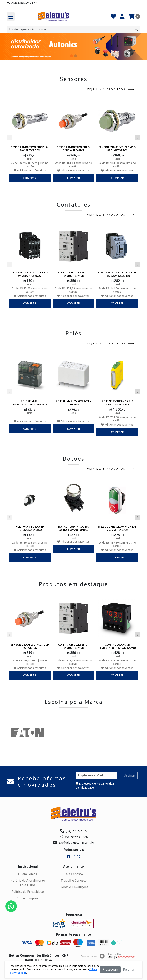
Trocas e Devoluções (74, 887)
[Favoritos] (113, 16)
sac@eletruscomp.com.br (74, 842)
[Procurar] (136, 29)
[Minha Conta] (122, 16)
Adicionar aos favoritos (30, 170)
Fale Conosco (74, 874)
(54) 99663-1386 (74, 837)
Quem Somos (28, 874)
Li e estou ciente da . (95, 786)
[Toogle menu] (11, 16)
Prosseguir (110, 969)
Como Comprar (28, 898)
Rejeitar (129, 969)
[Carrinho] (134, 16)
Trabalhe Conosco (74, 880)
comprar (30, 178)
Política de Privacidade (28, 892)
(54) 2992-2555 (73, 831)
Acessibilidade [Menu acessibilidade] (22, 3)
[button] (71, 56)
